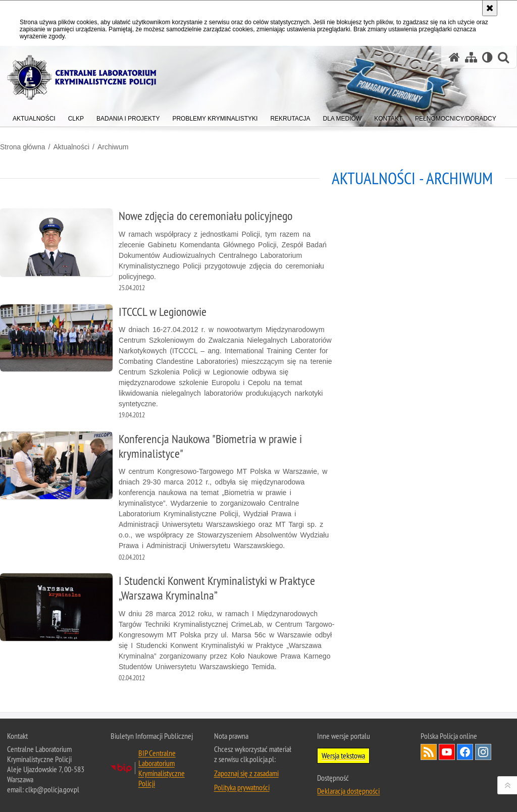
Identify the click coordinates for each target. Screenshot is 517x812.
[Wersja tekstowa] (487, 57)
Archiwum (113, 147)
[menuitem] (34, 116)
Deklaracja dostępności (348, 791)
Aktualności (71, 147)
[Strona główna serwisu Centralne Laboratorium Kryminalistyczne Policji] (454, 57)
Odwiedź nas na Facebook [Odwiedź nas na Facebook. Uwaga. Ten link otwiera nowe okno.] (465, 752)
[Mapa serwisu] (471, 57)
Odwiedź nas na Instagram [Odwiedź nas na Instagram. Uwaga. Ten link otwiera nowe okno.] (483, 752)
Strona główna (23, 147)
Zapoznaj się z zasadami (246, 773)
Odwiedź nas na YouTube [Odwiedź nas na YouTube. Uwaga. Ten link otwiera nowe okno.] (447, 752)
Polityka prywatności (242, 787)
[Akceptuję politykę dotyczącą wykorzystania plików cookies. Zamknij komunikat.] (490, 8)
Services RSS (429, 752)
